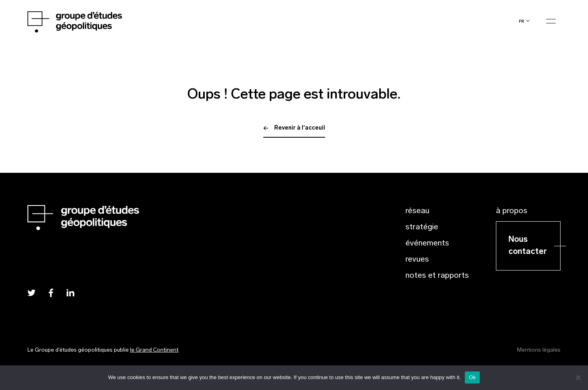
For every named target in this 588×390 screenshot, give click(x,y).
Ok (472, 377)
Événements (427, 243)
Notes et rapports (437, 276)
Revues (417, 260)
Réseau (417, 211)
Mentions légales (539, 350)
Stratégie (422, 227)
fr (522, 21)
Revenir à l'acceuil (294, 128)
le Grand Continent (154, 350)
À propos (512, 211)
